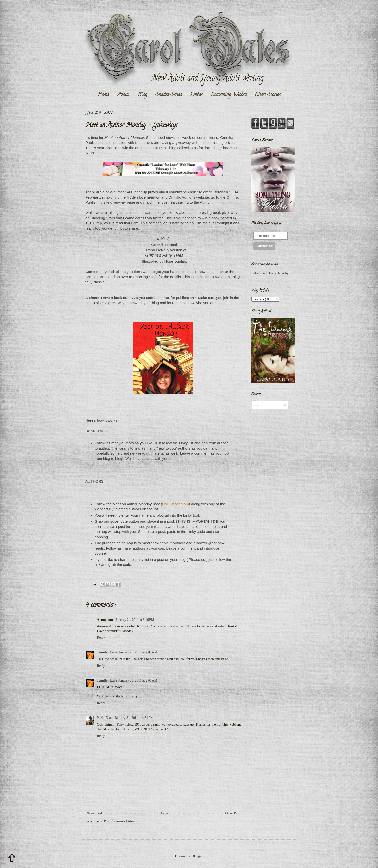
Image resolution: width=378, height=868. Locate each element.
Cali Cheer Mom (175, 504)
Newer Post (94, 813)
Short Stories (268, 95)
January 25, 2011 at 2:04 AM (138, 652)
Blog (142, 95)
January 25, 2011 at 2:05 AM (138, 680)
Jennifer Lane (107, 652)
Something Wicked (229, 95)
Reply (101, 638)
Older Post (233, 813)
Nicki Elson (105, 718)
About (123, 95)
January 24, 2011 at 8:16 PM (135, 620)
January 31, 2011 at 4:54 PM (134, 718)
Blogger (197, 856)
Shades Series (169, 95)
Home (103, 95)
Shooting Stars (103, 218)
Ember (196, 95)
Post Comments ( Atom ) (121, 821)
